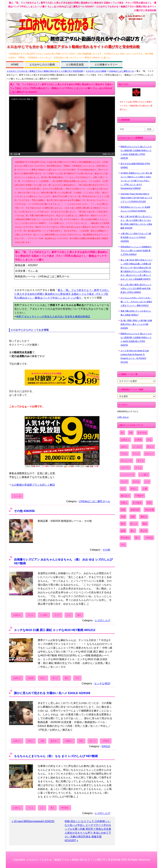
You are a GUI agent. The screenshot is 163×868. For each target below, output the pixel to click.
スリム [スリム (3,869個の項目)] (138, 468)
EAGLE (106, 746)
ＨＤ (77, 678)
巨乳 (81, 741)
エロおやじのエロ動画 (42, 65)
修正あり (54, 741)
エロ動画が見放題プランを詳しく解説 (33, 485)
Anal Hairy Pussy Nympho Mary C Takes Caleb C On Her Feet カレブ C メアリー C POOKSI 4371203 (136, 198)
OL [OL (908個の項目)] (122, 433)
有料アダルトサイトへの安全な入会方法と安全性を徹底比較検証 (53, 317)
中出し (43, 678)
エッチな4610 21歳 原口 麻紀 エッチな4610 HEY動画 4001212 (55, 630)
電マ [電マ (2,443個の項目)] (137, 538)
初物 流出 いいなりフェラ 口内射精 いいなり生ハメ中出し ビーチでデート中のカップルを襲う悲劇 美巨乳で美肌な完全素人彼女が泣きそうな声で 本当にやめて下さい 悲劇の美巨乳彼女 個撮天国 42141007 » (88, 831)
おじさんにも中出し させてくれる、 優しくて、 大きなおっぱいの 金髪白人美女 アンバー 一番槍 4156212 (136, 302)
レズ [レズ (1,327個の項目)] (147, 482)
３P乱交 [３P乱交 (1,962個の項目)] (149, 538)
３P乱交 (106, 741)
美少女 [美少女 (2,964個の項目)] (144, 531)
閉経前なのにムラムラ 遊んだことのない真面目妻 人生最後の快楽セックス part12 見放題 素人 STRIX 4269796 (136, 152)
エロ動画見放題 (75, 65)
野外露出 (65, 808)
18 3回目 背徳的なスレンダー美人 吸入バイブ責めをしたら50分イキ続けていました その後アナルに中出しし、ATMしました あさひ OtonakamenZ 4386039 (136, 181)
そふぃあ (17, 496)
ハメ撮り (44, 615)
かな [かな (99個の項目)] (149, 440)
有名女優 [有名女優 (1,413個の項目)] (149, 510)
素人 (79, 615)
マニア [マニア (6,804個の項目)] (124, 482)
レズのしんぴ (103, 620)
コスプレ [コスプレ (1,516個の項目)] (125, 468)
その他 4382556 (24, 511)
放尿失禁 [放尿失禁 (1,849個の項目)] (135, 510)
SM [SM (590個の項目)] (131, 433)
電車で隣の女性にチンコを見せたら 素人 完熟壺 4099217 (136, 313)
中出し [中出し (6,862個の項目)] (134, 489)
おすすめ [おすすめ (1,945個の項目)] (142, 433)
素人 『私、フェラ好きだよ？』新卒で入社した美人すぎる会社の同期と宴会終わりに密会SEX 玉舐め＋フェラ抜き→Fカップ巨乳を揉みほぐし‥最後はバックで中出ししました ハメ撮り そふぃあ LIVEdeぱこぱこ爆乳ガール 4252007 (62, 88)
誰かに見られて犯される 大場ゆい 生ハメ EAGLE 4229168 (52, 693)
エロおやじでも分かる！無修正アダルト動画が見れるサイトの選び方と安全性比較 (45, 71)
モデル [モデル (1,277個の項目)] (136, 482)
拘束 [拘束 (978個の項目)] (123, 510)
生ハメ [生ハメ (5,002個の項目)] (134, 524)
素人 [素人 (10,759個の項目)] (133, 531)
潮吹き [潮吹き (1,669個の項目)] (144, 517)
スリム (31, 615)
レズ (69, 615)
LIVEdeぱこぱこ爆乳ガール (121, 71)
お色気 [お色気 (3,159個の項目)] (138, 440)
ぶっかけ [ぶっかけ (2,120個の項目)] (137, 447)
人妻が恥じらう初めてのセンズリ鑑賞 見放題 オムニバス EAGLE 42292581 (136, 237)
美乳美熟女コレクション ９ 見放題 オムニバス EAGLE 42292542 (135, 209)
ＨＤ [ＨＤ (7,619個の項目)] (123, 545)
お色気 (31, 678)
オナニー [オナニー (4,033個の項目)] (149, 454)
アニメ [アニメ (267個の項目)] (136, 454)
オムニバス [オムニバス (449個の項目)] (126, 461)
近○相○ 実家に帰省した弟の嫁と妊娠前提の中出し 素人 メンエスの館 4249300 (136, 324)
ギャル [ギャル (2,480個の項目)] (141, 461)
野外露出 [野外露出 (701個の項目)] (125, 538)
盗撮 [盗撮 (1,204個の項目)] (123, 531)
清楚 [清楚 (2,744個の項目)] (133, 517)
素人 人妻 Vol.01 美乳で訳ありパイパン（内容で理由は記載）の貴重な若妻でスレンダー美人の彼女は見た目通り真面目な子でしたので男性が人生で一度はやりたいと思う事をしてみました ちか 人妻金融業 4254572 (136, 269)
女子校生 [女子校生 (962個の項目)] (137, 503)
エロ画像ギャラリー (106, 65)
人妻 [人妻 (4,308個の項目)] (145, 489)
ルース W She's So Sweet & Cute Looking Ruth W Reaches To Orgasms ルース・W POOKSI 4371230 (135, 356)
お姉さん (17, 615)
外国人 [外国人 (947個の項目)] (124, 503)
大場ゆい (69, 741)
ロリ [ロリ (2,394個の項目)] (123, 489)
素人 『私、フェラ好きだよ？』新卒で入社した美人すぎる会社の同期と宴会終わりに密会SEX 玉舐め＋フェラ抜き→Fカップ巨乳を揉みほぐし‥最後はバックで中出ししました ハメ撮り (62, 294)
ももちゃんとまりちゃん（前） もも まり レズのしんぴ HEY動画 (56, 756)
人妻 (42, 741)
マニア (57, 615)
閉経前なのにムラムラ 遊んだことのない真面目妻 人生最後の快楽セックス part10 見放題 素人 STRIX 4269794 (136, 339)
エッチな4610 (102, 683)
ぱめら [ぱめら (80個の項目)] (124, 447)
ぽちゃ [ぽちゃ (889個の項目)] (150, 447)
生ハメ (55, 678)
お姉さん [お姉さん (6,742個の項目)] (125, 440)
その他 (106, 550)
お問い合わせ (123, 417)
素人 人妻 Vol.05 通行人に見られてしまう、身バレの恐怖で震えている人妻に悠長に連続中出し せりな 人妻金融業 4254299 (136, 222)
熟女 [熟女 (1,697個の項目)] (123, 524)
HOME (15, 65)
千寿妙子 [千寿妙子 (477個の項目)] (139, 496)
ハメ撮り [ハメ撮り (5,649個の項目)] (144, 475)
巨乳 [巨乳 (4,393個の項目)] (149, 503)
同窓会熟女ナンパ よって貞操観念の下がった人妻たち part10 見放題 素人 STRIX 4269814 (136, 251)
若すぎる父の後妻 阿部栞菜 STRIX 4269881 (135, 166)
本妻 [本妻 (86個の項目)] (123, 517)
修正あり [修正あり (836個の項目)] (125, 496)
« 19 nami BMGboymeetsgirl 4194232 (33, 821)
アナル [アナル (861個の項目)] (124, 454)
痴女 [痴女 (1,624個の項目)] (145, 524)
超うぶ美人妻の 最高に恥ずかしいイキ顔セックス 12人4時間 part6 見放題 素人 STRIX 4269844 (136, 288)
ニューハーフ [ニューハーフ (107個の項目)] (128, 475)
